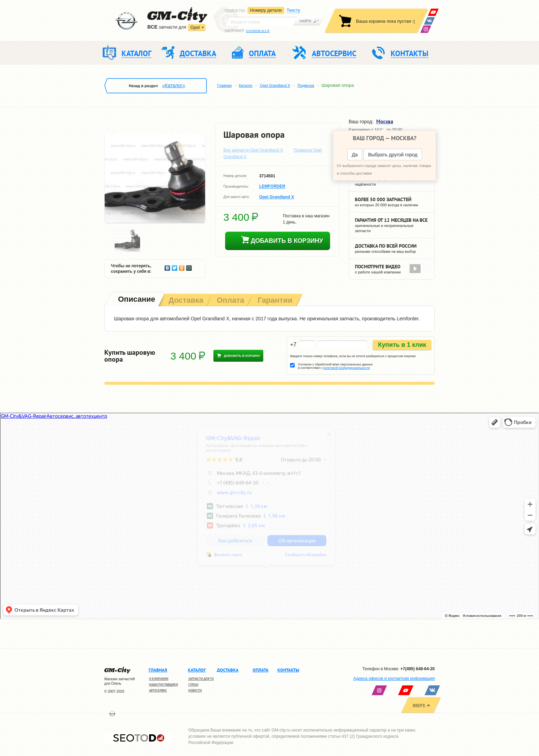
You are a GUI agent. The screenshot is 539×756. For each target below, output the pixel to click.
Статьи (193, 685)
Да (355, 155)
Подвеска (306, 85)
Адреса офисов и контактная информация (394, 679)
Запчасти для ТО (201, 679)
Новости (195, 690)
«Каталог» (173, 85)
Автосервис (158, 690)
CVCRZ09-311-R (258, 31)
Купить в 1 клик (402, 345)
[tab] (136, 300)
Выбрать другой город (393, 155)
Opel (195, 27)
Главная (224, 85)
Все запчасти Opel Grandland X (253, 150)
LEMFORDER (272, 187)
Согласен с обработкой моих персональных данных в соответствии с (335, 366)
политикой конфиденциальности (346, 368)
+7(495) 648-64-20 (418, 669)
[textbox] (261, 21)
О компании (159, 679)
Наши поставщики (163, 685)
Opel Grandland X (275, 85)
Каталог (246, 85)
